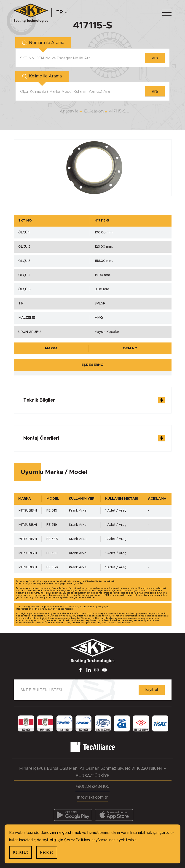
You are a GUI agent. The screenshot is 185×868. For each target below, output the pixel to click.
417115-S (117, 111)
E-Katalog (94, 111)
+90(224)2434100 (92, 787)
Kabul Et (20, 852)
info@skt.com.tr (92, 797)
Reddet (47, 852)
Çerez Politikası (77, 840)
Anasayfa (69, 111)
